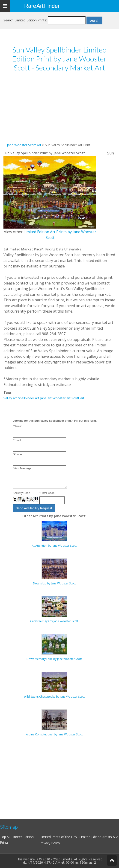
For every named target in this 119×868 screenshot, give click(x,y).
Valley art (10, 398)
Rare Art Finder (42, 6)
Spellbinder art (29, 398)
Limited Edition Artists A (97, 837)
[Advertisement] (59, 110)
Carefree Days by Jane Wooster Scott (54, 621)
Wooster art (62, 398)
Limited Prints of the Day (58, 837)
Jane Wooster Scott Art (24, 145)
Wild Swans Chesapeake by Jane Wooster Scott (54, 697)
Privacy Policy (50, 843)
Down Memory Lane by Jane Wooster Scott (54, 659)
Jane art (46, 398)
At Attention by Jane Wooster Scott (54, 546)
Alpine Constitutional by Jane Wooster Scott (54, 734)
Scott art (78, 398)
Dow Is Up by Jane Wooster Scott (54, 583)
